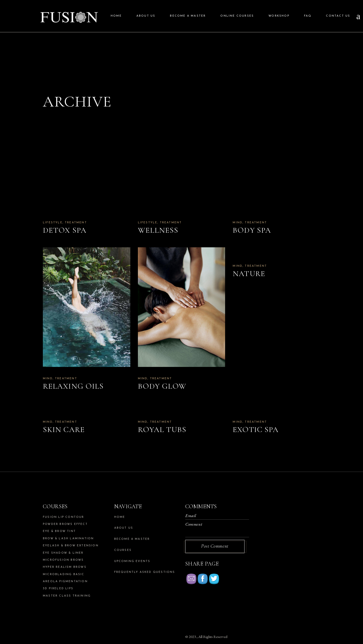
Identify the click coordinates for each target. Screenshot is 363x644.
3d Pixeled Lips (58, 589)
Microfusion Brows (63, 560)
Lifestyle (53, 223)
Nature (249, 274)
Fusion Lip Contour (64, 517)
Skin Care (64, 430)
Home (120, 517)
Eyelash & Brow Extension (71, 546)
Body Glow (162, 386)
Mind (238, 223)
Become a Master (132, 539)
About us (124, 528)
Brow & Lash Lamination (68, 539)
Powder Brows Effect (65, 524)
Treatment (76, 223)
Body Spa (252, 230)
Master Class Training (67, 596)
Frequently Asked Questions (145, 572)
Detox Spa (65, 230)
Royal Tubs (162, 430)
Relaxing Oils (73, 386)
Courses (123, 550)
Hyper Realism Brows (65, 567)
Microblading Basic (64, 574)
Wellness (158, 230)
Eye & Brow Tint (59, 531)
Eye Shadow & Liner (63, 553)
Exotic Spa (256, 430)
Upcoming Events (132, 561)
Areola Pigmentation (65, 582)
